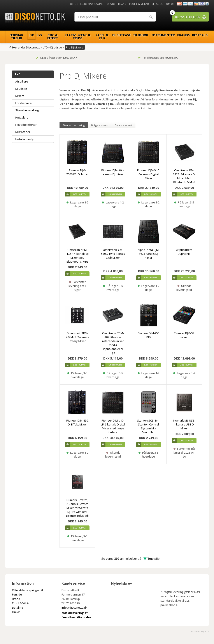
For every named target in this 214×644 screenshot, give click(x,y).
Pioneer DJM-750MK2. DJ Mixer (77, 172)
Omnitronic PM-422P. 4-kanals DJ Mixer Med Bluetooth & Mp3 (77, 256)
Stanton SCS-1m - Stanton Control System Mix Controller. (149, 426)
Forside (110, 4)
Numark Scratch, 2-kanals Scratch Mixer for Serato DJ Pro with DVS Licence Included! (77, 508)
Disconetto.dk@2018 (199, 631)
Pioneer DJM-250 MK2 (148, 335)
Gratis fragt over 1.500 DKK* (56, 58)
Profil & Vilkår (139, 4)
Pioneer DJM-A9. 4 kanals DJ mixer (113, 172)
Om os (170, 4)
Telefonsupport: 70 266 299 (158, 58)
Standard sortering (74, 125)
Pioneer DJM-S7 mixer (184, 335)
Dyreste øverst (124, 125)
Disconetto (33, 47)
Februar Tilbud (16, 37)
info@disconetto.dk (74, 608)
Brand (122, 4)
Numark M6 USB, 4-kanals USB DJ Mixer (184, 424)
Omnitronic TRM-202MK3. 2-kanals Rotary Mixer (77, 337)
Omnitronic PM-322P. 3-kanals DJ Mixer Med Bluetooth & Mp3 (184, 176)
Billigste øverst (100, 125)
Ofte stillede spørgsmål (86, 4)
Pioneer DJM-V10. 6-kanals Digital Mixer (148, 174)
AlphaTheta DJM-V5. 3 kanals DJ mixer (149, 254)
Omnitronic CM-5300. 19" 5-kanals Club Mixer (113, 254)
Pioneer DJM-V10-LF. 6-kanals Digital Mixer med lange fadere (113, 426)
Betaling (157, 4)
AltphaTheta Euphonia (184, 252)
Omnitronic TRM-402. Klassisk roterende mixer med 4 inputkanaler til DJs (113, 343)
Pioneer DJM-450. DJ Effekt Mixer (77, 422)
